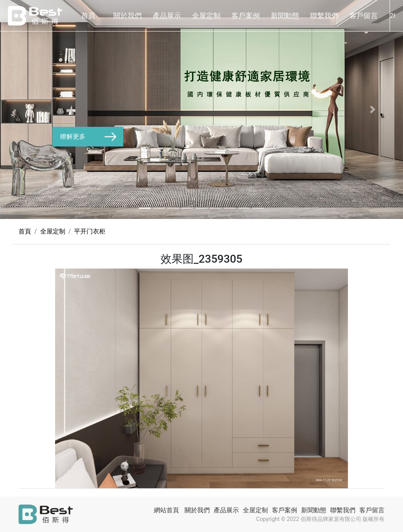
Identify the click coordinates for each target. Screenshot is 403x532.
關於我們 (128, 16)
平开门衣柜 (90, 231)
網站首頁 (166, 510)
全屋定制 (206, 16)
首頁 (88, 16)
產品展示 (167, 16)
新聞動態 (285, 16)
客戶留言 (364, 16)
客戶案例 (246, 16)
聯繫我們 (324, 16)
